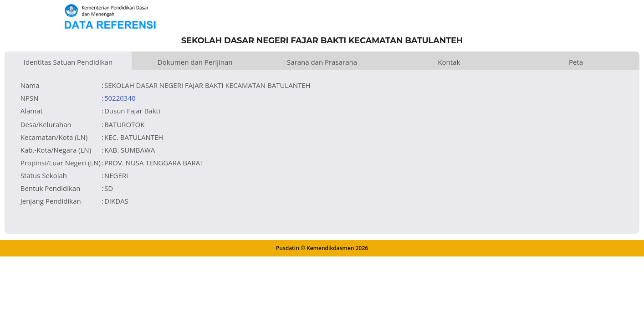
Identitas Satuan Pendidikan (68, 62)
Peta (576, 62)
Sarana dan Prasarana (322, 62)
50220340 (120, 98)
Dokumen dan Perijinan (195, 62)
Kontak (449, 62)
